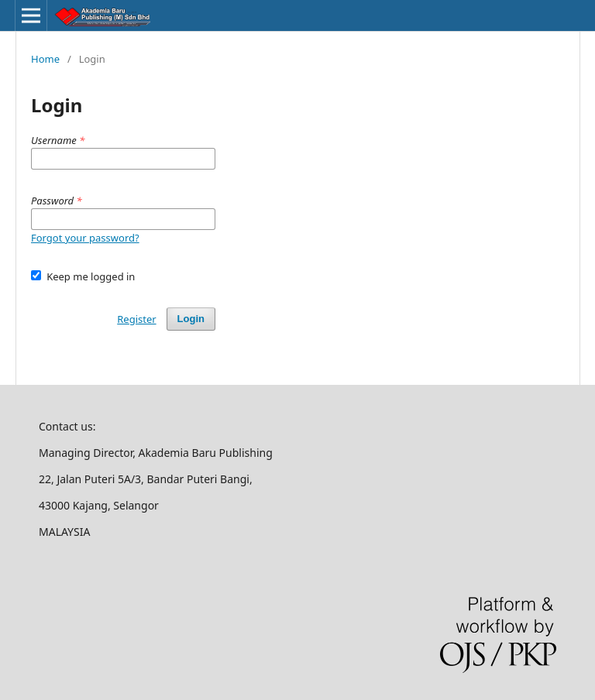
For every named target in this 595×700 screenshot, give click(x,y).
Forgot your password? (85, 238)
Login (191, 319)
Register (136, 319)
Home (45, 59)
